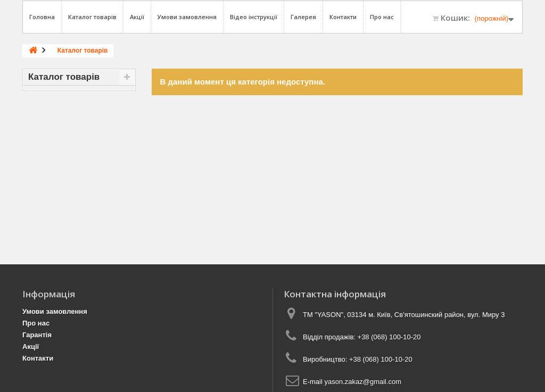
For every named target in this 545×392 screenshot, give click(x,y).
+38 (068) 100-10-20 (389, 337)
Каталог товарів (92, 17)
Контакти (343, 17)
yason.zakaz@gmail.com (363, 382)
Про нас (382, 17)
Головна (42, 17)
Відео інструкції (254, 17)
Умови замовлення (187, 17)
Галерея (303, 17)
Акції (137, 17)
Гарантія (37, 335)
